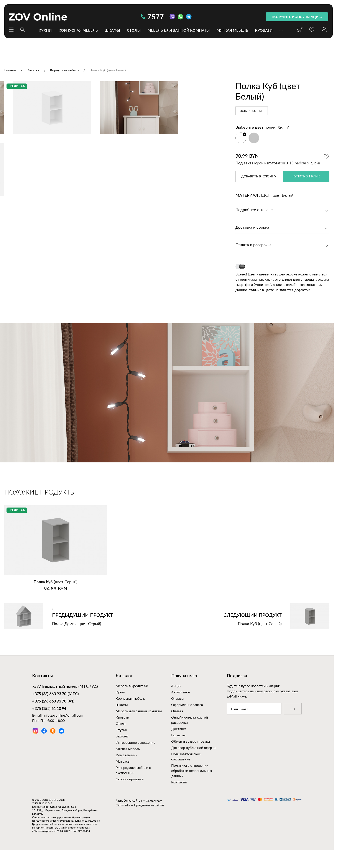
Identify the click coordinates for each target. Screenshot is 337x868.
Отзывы (178, 712)
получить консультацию (297, 17)
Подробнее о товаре (254, 210)
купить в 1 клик (306, 177)
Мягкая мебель (232, 30)
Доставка (179, 742)
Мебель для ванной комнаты (179, 30)
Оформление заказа (187, 718)
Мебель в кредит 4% (132, 699)
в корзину (259, 177)
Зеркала (122, 750)
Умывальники (127, 769)
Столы (134, 30)
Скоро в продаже (130, 793)
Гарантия (178, 749)
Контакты (179, 796)
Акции (176, 699)
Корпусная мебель (78, 30)
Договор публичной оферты (194, 761)
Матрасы (123, 775)
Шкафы (112, 30)
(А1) (53, 715)
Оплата (177, 725)
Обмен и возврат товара (191, 755)
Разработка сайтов (129, 814)
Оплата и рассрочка (253, 245)
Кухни (45, 30)
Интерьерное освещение (135, 756)
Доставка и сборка (252, 228)
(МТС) (55, 708)
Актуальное (181, 706)
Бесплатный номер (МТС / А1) (65, 701)
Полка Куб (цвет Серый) (56, 595)
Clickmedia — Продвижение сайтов (140, 819)
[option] (111, 154)
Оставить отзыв (252, 111)
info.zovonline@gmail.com (63, 729)
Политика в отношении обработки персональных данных (192, 784)
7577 (152, 17)
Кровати (264, 30)
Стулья (121, 743)
